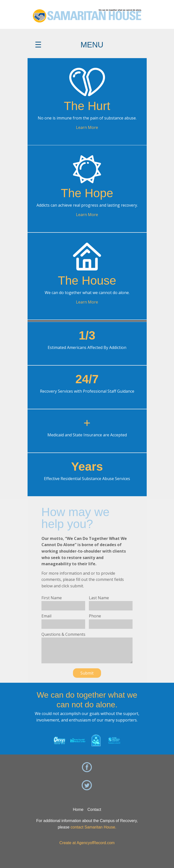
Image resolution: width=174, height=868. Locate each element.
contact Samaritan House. (93, 827)
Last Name (99, 598)
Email (46, 616)
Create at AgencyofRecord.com (87, 843)
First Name (52, 598)
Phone (95, 616)
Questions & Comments (63, 634)
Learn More (87, 127)
